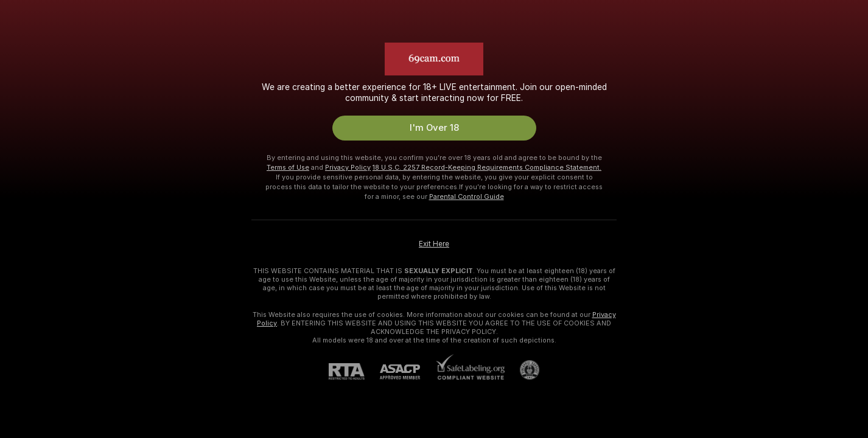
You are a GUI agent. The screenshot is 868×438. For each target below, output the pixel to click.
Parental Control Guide (467, 196)
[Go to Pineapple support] (522, 370)
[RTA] (354, 371)
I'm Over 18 (434, 128)
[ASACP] (408, 372)
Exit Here (434, 244)
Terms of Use (288, 167)
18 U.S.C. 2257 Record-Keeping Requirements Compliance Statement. (487, 167)
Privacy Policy (348, 167)
